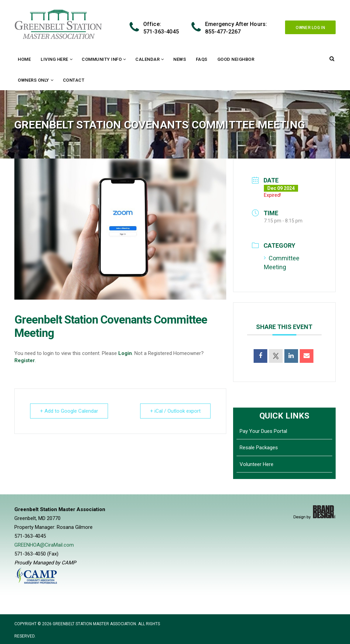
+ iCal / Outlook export (175, 411)
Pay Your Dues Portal (263, 431)
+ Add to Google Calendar (69, 411)
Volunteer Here (257, 464)
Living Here (55, 59)
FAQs (202, 59)
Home (24, 59)
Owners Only (33, 80)
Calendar (147, 59)
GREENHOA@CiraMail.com (44, 545)
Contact (74, 80)
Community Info (102, 59)
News (180, 59)
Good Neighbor (236, 59)
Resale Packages (259, 448)
